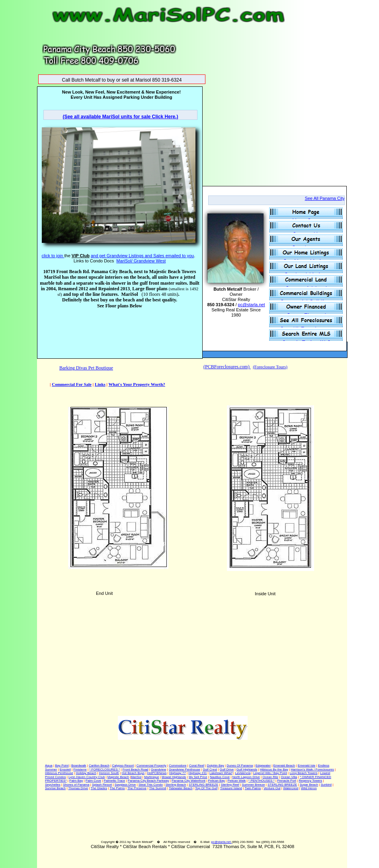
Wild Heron (309, 788)
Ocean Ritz (270, 777)
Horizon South (109, 773)
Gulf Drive (227, 769)
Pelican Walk (236, 781)
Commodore (178, 765)
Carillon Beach (99, 765)
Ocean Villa (289, 777)
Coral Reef (197, 765)
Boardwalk (79, 765)
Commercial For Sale (72, 384)
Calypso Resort (123, 765)
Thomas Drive (78, 788)
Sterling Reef (230, 785)
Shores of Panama (76, 785)
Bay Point (62, 765)
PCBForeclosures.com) (228, 367)
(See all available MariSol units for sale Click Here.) (120, 117)
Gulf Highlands (247, 769)
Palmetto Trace (115, 781)
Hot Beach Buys (133, 773)
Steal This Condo (151, 785)
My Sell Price (198, 777)
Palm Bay (76, 781)
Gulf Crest (210, 769)
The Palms (117, 788)
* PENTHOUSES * (262, 781)
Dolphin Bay (216, 765)
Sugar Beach (309, 785)
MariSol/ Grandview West (141, 261)
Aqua (49, 765)
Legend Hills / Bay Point (270, 773)
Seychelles (53, 785)
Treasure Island (231, 788)
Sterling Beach (176, 785)
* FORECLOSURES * (105, 769)
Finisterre (80, 769)
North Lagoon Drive (246, 777)
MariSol (136, 777)
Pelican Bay (217, 781)
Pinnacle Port (287, 781)
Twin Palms (253, 788)
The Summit (157, 788)
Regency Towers (310, 781)
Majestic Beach (118, 777)
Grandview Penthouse (185, 769)
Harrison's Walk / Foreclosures (312, 769)
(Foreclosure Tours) (270, 367)
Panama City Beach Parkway (148, 781)
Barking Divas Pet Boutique (86, 368)
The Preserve (137, 788)
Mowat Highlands (174, 777)
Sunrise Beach (55, 788)
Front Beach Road (136, 769)
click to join (53, 256)
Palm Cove (93, 781)
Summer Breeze (254, 785)
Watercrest (291, 788)
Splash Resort (102, 785)
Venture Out (272, 788)
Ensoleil (65, 769)
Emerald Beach (284, 765)
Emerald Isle (307, 765)
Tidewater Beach (181, 788)
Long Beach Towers (303, 773)
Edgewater (263, 765)
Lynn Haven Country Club (87, 777)
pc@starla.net (221, 842)
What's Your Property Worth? (137, 384)
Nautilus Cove (220, 777)
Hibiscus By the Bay (274, 769)
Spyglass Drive (125, 785)
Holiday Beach (86, 773)
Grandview (158, 769)
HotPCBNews (157, 773)
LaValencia (243, 773)
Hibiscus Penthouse (59, 773)
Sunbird (326, 785)
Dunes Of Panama (240, 765)
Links (100, 384)
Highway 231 (197, 773)
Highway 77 (178, 773)
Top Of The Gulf (206, 788)
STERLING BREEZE (203, 785)
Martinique (151, 777)
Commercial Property (151, 765)
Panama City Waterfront (189, 781)
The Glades (99, 788)
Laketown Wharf (221, 773)
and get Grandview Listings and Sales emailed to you (142, 256)
